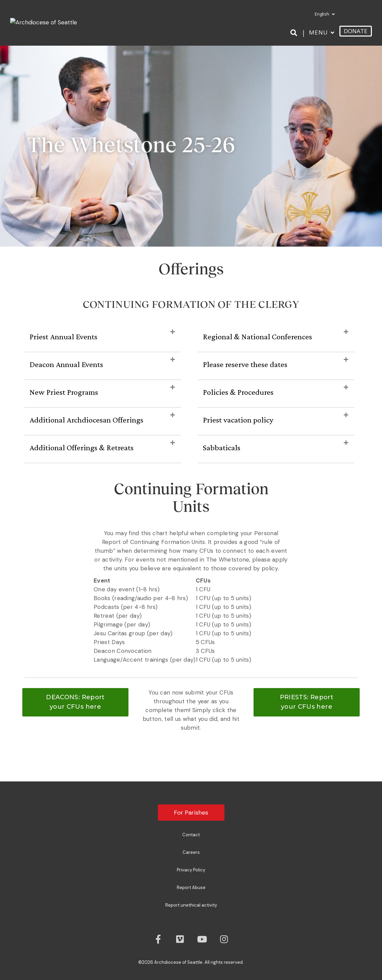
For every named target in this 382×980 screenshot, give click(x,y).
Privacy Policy (191, 870)
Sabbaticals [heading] (222, 447)
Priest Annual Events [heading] (63, 336)
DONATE (356, 31)
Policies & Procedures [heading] (238, 392)
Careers (191, 852)
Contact (191, 835)
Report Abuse (191, 887)
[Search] (295, 33)
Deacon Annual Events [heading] (66, 364)
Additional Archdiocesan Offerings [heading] (86, 420)
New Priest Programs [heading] (64, 392)
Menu (318, 32)
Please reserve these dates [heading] (245, 364)
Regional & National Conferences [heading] (257, 336)
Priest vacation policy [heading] (238, 420)
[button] (172, 332)
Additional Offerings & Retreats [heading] (81, 447)
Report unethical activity (191, 905)
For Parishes (191, 813)
